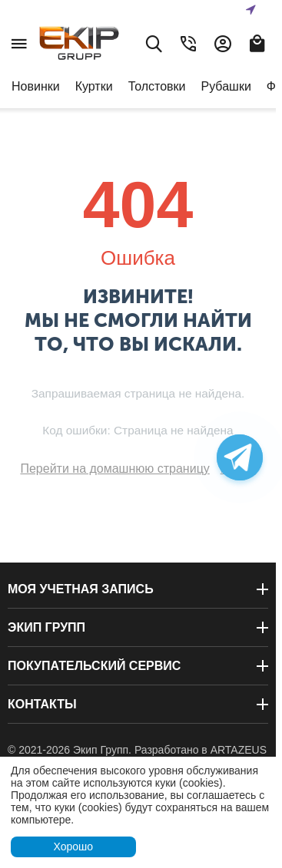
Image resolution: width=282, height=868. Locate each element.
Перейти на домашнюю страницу (114, 469)
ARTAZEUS (239, 750)
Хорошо (73, 847)
